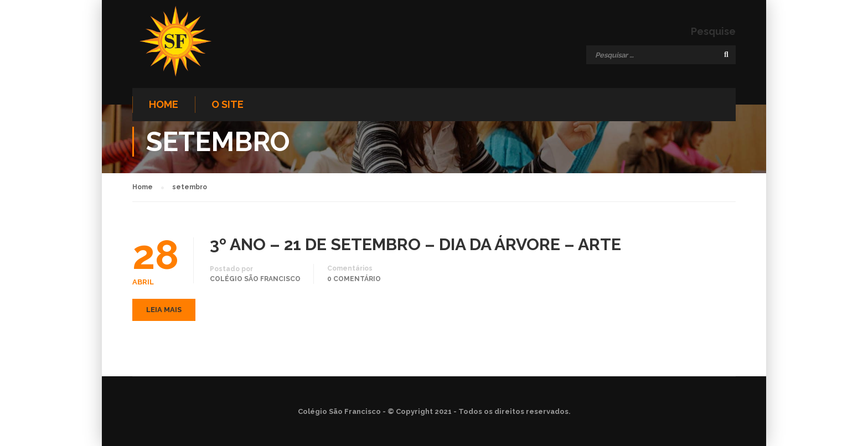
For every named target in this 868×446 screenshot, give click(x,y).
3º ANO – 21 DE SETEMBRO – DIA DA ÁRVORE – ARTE (415, 245)
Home (164, 104)
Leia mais (164, 310)
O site (228, 104)
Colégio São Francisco (255, 279)
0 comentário (354, 279)
